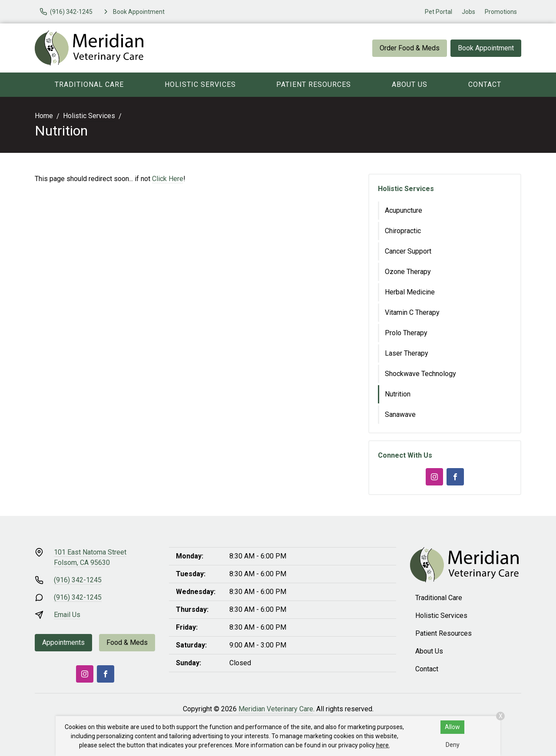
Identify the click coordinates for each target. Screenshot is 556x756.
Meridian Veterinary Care (276, 709)
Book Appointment (486, 48)
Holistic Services (200, 84)
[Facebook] (455, 477)
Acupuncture (404, 210)
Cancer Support (408, 251)
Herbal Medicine (410, 292)
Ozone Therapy (408, 272)
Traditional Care (89, 84)
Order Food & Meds (410, 48)
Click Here (168, 179)
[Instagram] (434, 477)
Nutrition (398, 394)
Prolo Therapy (406, 333)
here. (383, 745)
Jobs (468, 12)
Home (44, 116)
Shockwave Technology (420, 374)
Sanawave (400, 414)
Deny (453, 745)
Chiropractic (403, 231)
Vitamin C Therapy (412, 312)
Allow (452, 727)
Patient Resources (314, 84)
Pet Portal (439, 12)
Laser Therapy (407, 353)
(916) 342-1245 (78, 580)
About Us (410, 84)
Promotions (501, 12)
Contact (485, 84)
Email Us (67, 615)
